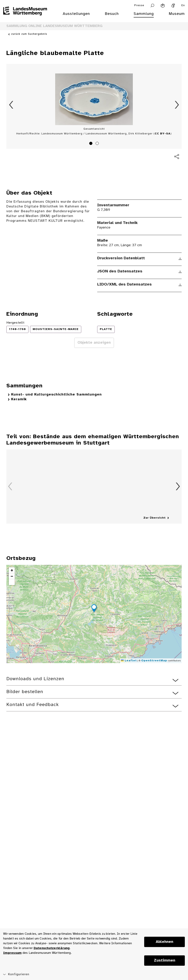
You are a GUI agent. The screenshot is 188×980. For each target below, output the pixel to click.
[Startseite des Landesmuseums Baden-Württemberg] (25, 16)
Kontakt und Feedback (33, 705)
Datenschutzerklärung (52, 948)
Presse (139, 5)
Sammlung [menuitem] (144, 14)
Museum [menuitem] (177, 14)
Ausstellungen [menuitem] (76, 14)
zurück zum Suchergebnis (29, 34)
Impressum (12, 953)
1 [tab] (91, 144)
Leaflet (129, 661)
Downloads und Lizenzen (35, 679)
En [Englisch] (183, 5)
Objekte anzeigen (94, 343)
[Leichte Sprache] (163, 6)
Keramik (19, 399)
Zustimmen (165, 961)
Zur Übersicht (155, 518)
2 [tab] (98, 144)
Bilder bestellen (25, 692)
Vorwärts (177, 105)
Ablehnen (164, 942)
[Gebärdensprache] (173, 6)
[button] (94, 609)
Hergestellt (15, 323)
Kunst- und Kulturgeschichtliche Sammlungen (56, 395)
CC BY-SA (163, 134)
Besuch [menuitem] (112, 14)
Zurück (11, 105)
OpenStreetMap (154, 661)
